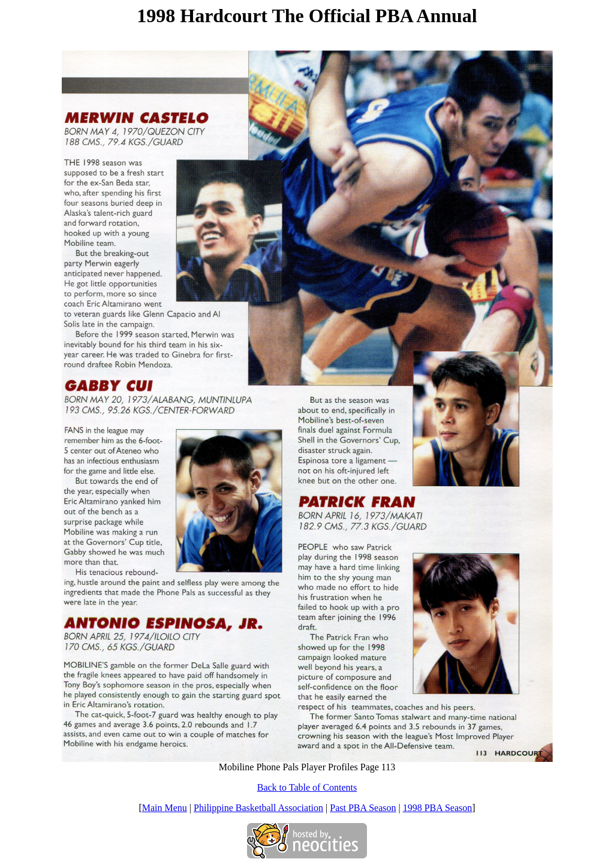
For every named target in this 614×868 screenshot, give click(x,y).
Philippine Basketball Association (258, 808)
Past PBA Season (363, 808)
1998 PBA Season (438, 808)
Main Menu (165, 808)
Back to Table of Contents (307, 787)
